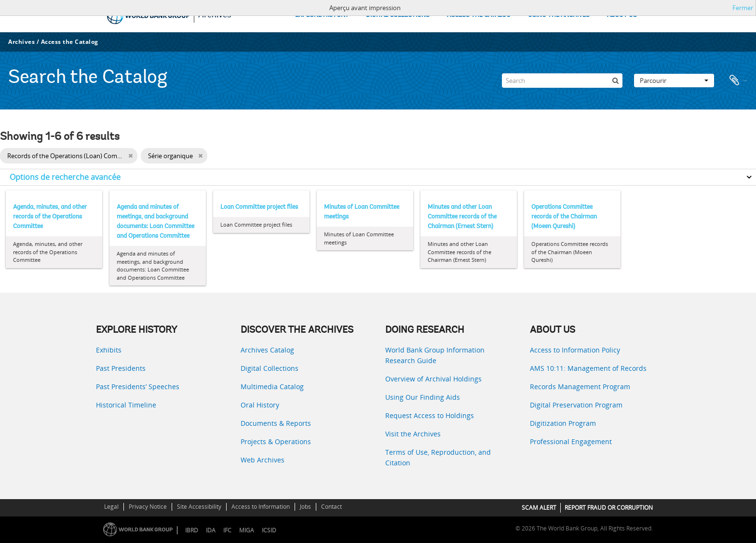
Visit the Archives (413, 434)
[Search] (562, 81)
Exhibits (109, 350)
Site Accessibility (199, 507)
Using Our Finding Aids (423, 397)
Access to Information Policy (575, 350)
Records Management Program (580, 387)
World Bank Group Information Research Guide (435, 355)
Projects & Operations (276, 441)
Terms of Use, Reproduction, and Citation (438, 457)
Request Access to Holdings (430, 415)
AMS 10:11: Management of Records (588, 368)
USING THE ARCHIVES (559, 15)
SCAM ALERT (539, 508)
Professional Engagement (571, 441)
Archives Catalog (267, 350)
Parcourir (674, 81)
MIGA (247, 530)
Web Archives (263, 460)
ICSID (269, 530)
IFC (227, 530)
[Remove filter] (130, 156)
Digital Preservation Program (576, 405)
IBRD (192, 530)
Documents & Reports (276, 423)
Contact (331, 507)
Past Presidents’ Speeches (138, 387)
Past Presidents (121, 368)
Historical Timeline (126, 405)
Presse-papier (738, 81)
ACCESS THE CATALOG (479, 15)
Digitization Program (563, 423)
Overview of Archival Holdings (433, 379)
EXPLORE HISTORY (322, 15)
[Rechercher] (615, 81)
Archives (21, 42)
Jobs (305, 507)
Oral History (260, 405)
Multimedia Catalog (272, 387)
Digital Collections (270, 368)
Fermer (743, 8)
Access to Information (261, 507)
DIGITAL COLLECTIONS (398, 15)
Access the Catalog (70, 42)
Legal (111, 507)
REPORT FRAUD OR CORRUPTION (609, 508)
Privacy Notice (148, 507)
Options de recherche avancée (65, 177)
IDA (211, 530)
